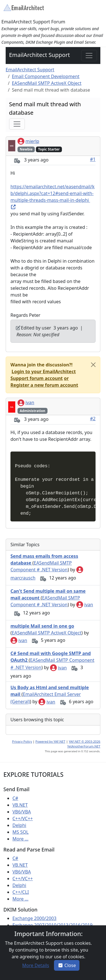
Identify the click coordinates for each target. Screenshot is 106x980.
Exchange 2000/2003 (34, 918)
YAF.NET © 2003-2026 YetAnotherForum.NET (84, 744)
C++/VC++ (23, 818)
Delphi (19, 825)
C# (15, 798)
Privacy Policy (22, 741)
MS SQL (20, 832)
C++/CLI (21, 892)
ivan (26, 402)
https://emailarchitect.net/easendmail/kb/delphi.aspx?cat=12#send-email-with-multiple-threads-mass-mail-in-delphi (53, 196)
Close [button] (67, 965)
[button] (43, 375)
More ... (20, 839)
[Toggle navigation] (89, 56)
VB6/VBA (22, 812)
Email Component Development (46, 76)
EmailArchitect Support (39, 55)
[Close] (93, 365)
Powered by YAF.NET (50, 741)
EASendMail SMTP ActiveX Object (47, 83)
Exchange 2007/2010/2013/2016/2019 (52, 925)
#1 (93, 159)
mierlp (28, 141)
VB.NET (20, 805)
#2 (93, 419)
